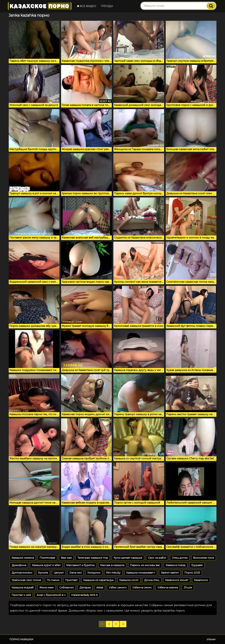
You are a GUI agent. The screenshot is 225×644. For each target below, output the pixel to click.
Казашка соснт (129, 580)
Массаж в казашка (112, 565)
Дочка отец (152, 580)
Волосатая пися (204, 558)
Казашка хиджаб (23, 588)
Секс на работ (157, 558)
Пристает (71, 580)
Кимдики (94, 573)
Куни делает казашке (128, 558)
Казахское (40, 6)
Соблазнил (67, 588)
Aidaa (100, 588)
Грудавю (197, 565)
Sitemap (211, 639)
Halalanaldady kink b (85, 595)
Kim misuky (113, 573)
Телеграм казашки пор (93, 558)
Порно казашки (21, 639)
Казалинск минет (177, 580)
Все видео (86, 6)
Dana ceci (76, 573)
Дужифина (19, 565)
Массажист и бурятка (80, 565)
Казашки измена (23, 558)
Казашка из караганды (98, 580)
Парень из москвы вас (145, 565)
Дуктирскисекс (22, 573)
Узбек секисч (118, 588)
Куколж (43, 573)
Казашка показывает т (141, 573)
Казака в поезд (176, 565)
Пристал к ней (21, 595)
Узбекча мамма (168, 588)
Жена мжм (46, 588)
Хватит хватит (170, 573)
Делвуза (85, 588)
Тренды (107, 6)
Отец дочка (180, 558)
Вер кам (66, 558)
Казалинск (201, 580)
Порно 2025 (192, 573)
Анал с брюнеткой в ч (51, 595)
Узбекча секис (142, 588)
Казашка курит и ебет (46, 565)
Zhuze (188, 588)
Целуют (59, 573)
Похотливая (47, 558)
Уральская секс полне (26, 580)
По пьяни (53, 580)
